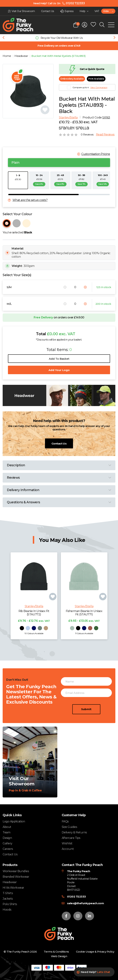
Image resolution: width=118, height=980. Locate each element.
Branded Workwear (16, 877)
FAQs (65, 821)
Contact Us (59, 444)
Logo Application (14, 821)
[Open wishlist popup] (93, 25)
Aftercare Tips (71, 838)
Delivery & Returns (74, 832)
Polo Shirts (10, 904)
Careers (8, 849)
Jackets (8, 899)
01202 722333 (76, 897)
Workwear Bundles (16, 871)
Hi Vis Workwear (13, 888)
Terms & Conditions (56, 952)
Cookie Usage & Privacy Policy (95, 952)
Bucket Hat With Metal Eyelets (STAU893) (58, 56)
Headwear (22, 56)
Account (68, 849)
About (7, 827)
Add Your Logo (59, 370)
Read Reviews (105, 135)
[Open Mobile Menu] (111, 25)
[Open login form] (84, 25)
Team (6, 832)
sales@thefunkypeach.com (86, 903)
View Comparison (99, 87)
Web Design (59, 956)
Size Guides (69, 827)
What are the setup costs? (30, 200)
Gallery (7, 843)
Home (7, 56)
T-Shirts (8, 893)
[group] (59, 38)
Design (7, 838)
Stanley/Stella (68, 117)
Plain (16, 163)
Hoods (7, 910)
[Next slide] (114, 38)
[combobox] (108, 11)
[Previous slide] (4, 38)
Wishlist (67, 843)
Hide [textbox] (106, 11)
